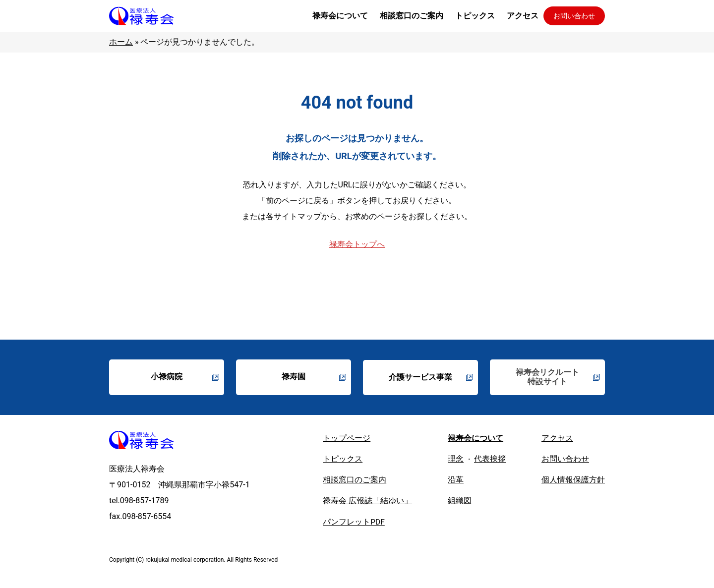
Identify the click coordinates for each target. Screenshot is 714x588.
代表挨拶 (490, 460)
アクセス (557, 439)
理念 (456, 460)
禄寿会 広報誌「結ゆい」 (367, 503)
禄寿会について (476, 439)
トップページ (347, 439)
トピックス (343, 460)
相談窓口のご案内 (355, 482)
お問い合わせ (574, 16)
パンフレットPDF (354, 524)
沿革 (456, 482)
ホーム (121, 42)
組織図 (460, 503)
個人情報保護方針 (573, 482)
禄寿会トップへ (357, 244)
